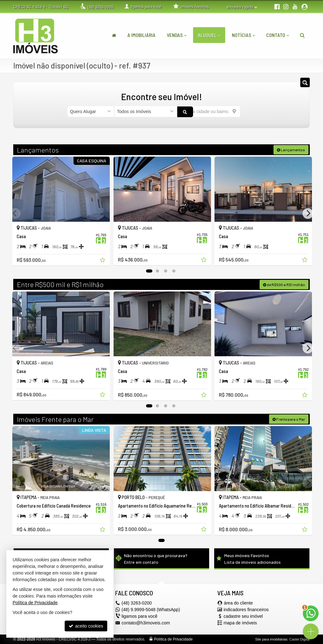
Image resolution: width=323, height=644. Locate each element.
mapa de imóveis (240, 623)
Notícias (243, 35)
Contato (278, 35)
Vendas (177, 35)
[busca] (302, 35)
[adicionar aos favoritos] (102, 260)
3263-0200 (100, 7)
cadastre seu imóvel (243, 616)
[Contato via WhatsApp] (311, 613)
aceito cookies (86, 626)
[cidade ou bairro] (209, 111)
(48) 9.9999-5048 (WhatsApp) (151, 609)
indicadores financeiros (246, 609)
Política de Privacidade (173, 639)
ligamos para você (139, 616)
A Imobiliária (141, 35)
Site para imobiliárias (271, 639)
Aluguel (209, 35)
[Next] (308, 213)
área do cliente (238, 603)
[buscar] (248, 111)
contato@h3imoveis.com (146, 623)
